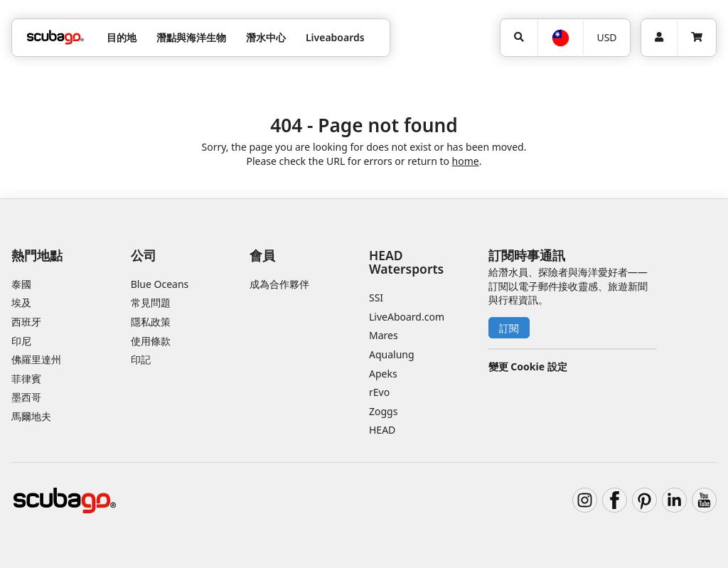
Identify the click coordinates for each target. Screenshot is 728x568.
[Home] (55, 37)
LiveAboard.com (407, 317)
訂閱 (509, 328)
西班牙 (26, 322)
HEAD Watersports (406, 262)
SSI (376, 298)
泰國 (21, 284)
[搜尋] (519, 38)
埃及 (21, 302)
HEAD (382, 430)
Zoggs (383, 411)
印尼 (21, 341)
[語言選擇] (560, 38)
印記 (141, 359)
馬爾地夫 (31, 416)
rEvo (379, 392)
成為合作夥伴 (279, 284)
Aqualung (392, 354)
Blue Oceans (160, 284)
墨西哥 (26, 397)
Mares (384, 335)
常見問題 (151, 302)
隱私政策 (151, 322)
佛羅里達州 (36, 359)
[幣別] (607, 38)
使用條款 (151, 341)
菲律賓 (26, 379)
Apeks (383, 374)
